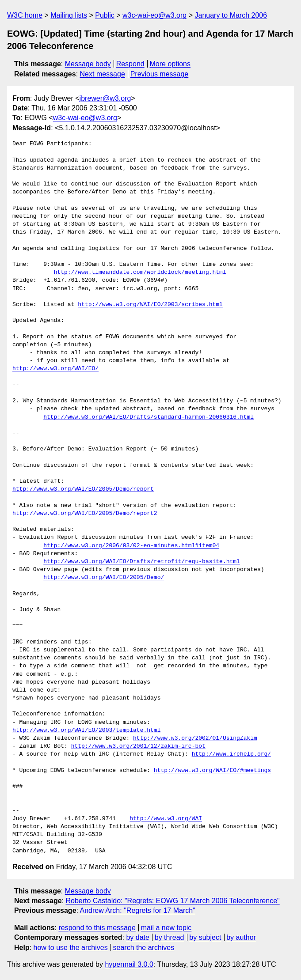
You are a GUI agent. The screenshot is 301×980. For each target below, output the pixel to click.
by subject (205, 937)
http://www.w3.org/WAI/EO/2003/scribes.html (150, 305)
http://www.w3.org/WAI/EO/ (55, 369)
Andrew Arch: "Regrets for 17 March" (138, 910)
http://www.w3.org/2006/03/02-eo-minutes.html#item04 (131, 546)
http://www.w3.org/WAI (166, 819)
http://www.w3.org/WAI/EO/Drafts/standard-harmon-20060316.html (149, 417)
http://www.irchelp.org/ (231, 754)
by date (137, 937)
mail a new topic (166, 928)
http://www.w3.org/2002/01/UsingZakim (195, 738)
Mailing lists (69, 15)
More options (170, 64)
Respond (130, 64)
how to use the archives (71, 948)
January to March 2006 (231, 15)
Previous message (160, 74)
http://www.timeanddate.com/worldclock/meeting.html (140, 272)
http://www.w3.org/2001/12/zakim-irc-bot (138, 746)
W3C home (25, 15)
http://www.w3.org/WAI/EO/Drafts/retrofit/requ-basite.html (142, 562)
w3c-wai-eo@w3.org (154, 15)
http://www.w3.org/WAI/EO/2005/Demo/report (83, 489)
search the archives (144, 948)
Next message (103, 74)
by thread (170, 937)
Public (105, 15)
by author (241, 937)
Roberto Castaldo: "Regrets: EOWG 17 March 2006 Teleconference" (173, 901)
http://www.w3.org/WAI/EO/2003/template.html (86, 730)
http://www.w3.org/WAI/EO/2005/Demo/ (104, 578)
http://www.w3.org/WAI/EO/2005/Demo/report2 (85, 514)
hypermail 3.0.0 (129, 964)
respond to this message (97, 928)
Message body (88, 64)
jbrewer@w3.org (105, 98)
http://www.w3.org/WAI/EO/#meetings (212, 771)
